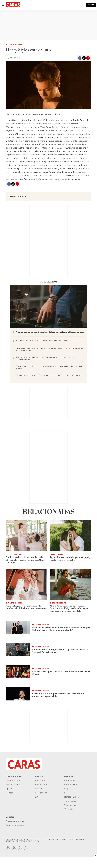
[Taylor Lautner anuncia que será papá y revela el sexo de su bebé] (70, 536)
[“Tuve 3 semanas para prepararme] (70, 584)
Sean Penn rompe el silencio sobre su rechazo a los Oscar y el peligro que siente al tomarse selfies (50, 349)
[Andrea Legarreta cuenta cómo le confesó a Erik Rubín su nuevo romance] (27, 584)
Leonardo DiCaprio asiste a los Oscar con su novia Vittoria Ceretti (62, 673)
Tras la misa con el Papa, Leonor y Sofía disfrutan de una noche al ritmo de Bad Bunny (49, 367)
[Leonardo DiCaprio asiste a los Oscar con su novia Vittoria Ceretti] (18, 672)
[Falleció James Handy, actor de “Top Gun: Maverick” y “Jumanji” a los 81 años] (18, 650)
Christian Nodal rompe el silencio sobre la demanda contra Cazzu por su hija (59, 695)
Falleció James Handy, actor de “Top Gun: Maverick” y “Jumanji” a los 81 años (60, 651)
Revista (91, 5)
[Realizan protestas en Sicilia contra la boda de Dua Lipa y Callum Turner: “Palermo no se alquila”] (18, 628)
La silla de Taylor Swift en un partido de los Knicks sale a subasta (43, 341)
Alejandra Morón (23, 58)
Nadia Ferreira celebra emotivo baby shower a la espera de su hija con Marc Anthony (25, 560)
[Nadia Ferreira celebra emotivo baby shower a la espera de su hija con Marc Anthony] (27, 536)
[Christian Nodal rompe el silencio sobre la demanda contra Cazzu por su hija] (18, 694)
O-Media (69, 776)
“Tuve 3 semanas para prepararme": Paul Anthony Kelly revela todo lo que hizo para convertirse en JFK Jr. (69, 608)
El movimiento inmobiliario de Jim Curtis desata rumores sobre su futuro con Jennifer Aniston (48, 358)
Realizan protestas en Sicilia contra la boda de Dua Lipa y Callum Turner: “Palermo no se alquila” (61, 629)
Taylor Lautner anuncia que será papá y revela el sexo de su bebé (70, 559)
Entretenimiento (14, 44)
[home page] (13, 5)
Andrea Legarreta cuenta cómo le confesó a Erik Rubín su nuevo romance (26, 607)
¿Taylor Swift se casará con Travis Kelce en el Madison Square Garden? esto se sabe (48, 376)
